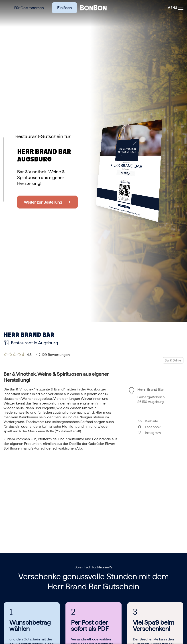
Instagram (149, 433)
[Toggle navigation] (174, 8)
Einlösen (64, 8)
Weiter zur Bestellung (43, 202)
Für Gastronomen (29, 8)
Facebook (149, 427)
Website (148, 421)
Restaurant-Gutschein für (43, 136)
